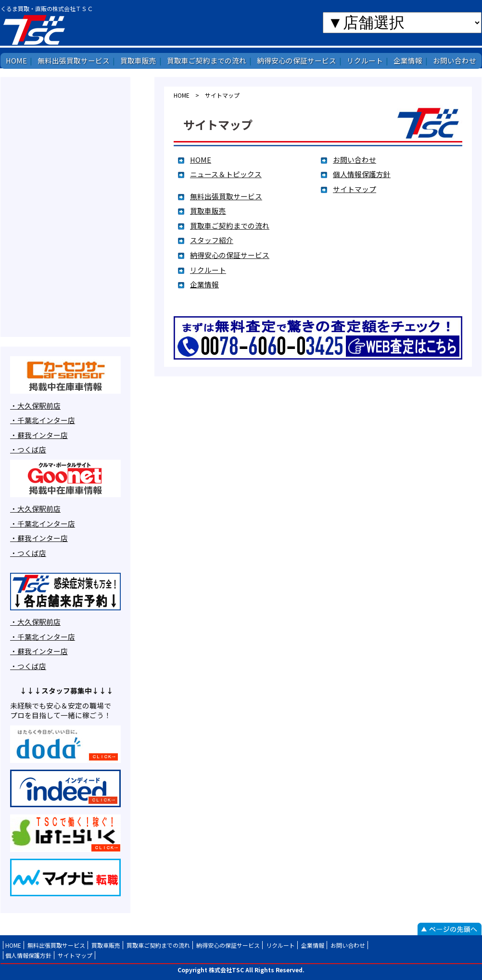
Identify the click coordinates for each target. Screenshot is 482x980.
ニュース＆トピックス (226, 174)
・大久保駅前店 (35, 406)
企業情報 (408, 60)
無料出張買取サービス (74, 60)
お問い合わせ (455, 60)
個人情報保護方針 (362, 174)
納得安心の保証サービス (297, 60)
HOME (16, 60)
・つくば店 (28, 449)
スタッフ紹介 (212, 240)
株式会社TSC (64, 29)
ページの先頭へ (450, 929)
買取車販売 (138, 60)
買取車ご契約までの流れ (207, 60)
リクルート (365, 60)
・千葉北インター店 (43, 420)
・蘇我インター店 (39, 435)
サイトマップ (355, 189)
